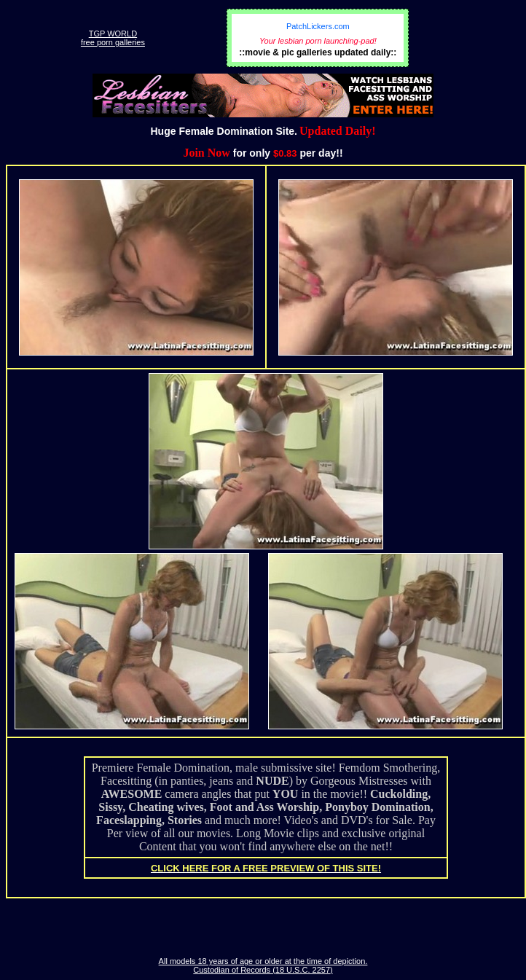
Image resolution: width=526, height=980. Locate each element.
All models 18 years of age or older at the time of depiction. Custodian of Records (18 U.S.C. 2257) (263, 965)
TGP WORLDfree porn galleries (113, 38)
